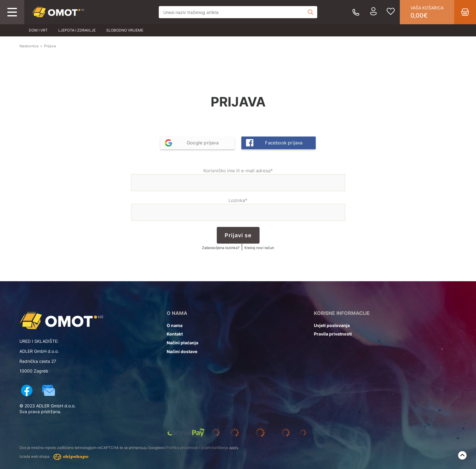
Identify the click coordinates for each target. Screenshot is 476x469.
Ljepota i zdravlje (77, 30)
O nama (175, 325)
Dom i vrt (38, 30)
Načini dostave (182, 351)
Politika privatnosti (182, 448)
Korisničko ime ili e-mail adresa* (238, 179)
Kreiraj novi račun (259, 248)
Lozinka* (238, 209)
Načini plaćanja (182, 343)
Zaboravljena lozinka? (221, 248)
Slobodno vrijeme (125, 30)
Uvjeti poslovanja (332, 325)
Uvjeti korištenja (214, 448)
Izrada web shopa (54, 457)
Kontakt (175, 334)
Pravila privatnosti (333, 334)
